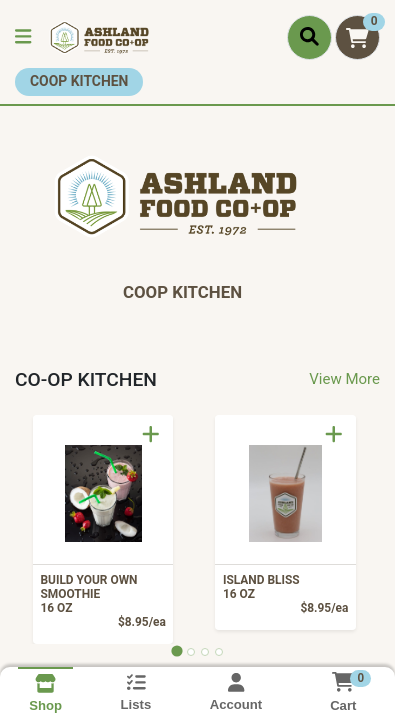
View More (344, 379)
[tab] (176, 651)
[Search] (309, 37)
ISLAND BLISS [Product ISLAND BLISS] (282, 587)
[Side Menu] (23, 37)
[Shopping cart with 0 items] (357, 37)
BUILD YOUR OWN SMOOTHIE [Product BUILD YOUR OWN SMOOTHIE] (99, 594)
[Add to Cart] (151, 434)
